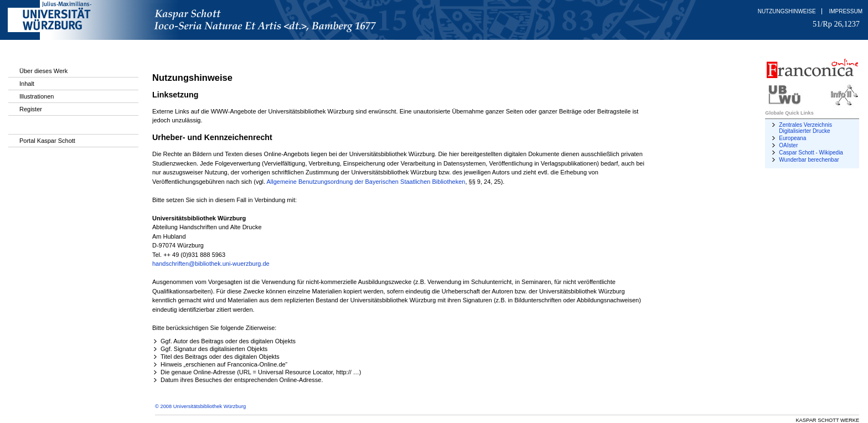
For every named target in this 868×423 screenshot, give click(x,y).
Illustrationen (37, 96)
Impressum (846, 11)
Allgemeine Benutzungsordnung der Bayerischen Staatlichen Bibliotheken (366, 182)
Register (31, 109)
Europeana (792, 138)
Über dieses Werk (43, 71)
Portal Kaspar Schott (47, 141)
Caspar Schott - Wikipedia (811, 153)
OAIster (788, 145)
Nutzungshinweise (787, 11)
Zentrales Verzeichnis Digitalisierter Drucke (805, 128)
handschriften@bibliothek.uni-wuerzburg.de (211, 264)
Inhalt (27, 84)
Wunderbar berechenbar (809, 160)
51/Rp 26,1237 (836, 24)
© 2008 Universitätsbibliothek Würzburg (200, 406)
